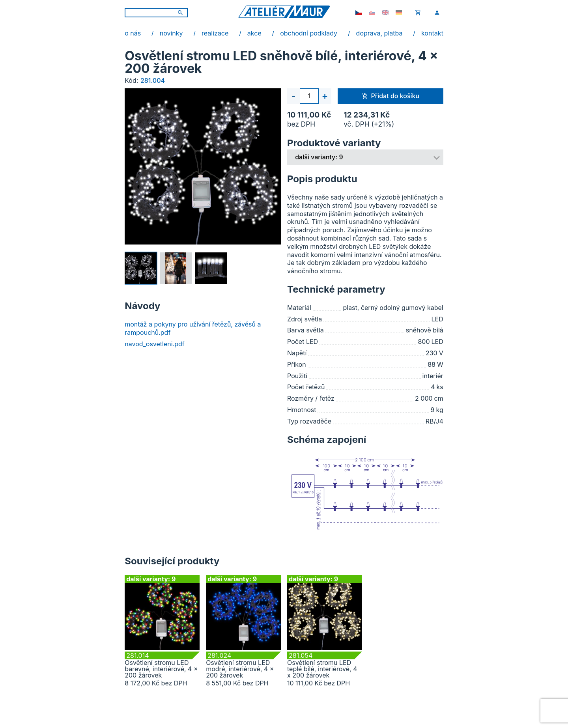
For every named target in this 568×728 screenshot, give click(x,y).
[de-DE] (399, 13)
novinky (171, 33)
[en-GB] (385, 13)
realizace (215, 33)
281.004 (153, 80)
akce (254, 33)
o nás (133, 33)
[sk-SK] (372, 13)
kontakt (432, 33)
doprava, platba (379, 33)
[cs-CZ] (359, 13)
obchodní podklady (309, 33)
